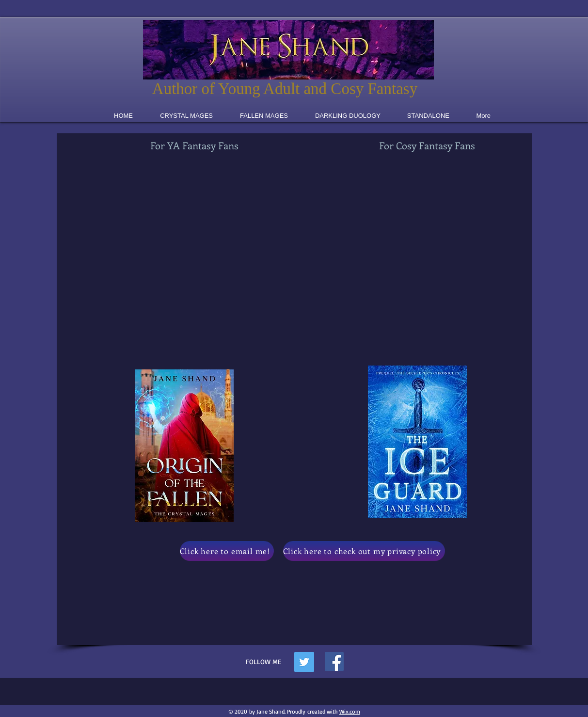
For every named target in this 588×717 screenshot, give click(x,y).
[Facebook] (334, 661)
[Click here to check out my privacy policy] (364, 551)
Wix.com (350, 711)
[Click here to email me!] (227, 551)
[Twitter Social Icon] (304, 662)
